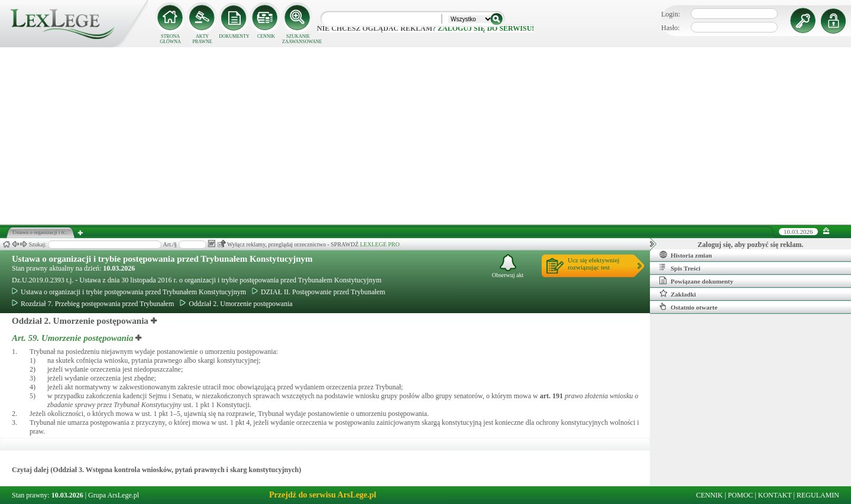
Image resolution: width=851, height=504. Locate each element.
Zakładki (678, 294)
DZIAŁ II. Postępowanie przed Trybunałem (318, 292)
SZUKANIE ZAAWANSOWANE (298, 39)
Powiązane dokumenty (696, 281)
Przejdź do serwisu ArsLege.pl (323, 495)
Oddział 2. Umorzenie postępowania (236, 304)
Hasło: (670, 28)
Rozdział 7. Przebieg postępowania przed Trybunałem (93, 304)
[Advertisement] (426, 136)
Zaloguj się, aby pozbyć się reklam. (751, 245)
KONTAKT (775, 495)
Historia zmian (686, 255)
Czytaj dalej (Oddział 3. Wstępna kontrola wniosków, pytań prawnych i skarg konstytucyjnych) (156, 470)
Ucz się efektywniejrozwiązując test (593, 264)
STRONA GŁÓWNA (170, 39)
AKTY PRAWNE (202, 39)
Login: (671, 14)
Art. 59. (74, 338)
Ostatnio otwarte (688, 307)
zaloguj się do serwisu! (486, 28)
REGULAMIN (818, 495)
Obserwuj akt (508, 266)
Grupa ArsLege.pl (114, 495)
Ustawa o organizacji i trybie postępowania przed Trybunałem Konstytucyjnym (162, 259)
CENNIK (266, 36)
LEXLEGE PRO (380, 244)
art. (551, 396)
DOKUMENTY (234, 36)
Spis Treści (680, 268)
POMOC (741, 495)
